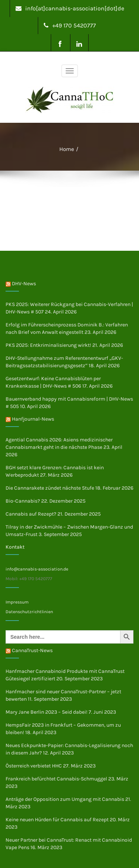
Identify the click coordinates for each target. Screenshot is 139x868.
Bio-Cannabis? (23, 501)
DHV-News (24, 284)
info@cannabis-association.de (37, 569)
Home (67, 149)
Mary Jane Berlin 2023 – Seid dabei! (47, 712)
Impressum (17, 602)
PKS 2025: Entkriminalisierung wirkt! (48, 345)
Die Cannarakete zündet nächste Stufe (50, 488)
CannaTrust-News (32, 650)
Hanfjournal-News (33, 419)
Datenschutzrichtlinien (29, 612)
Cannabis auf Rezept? (31, 514)
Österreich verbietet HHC (34, 766)
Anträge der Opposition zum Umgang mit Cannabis (65, 799)
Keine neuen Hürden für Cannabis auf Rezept (57, 820)
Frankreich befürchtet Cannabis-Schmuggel (56, 779)
